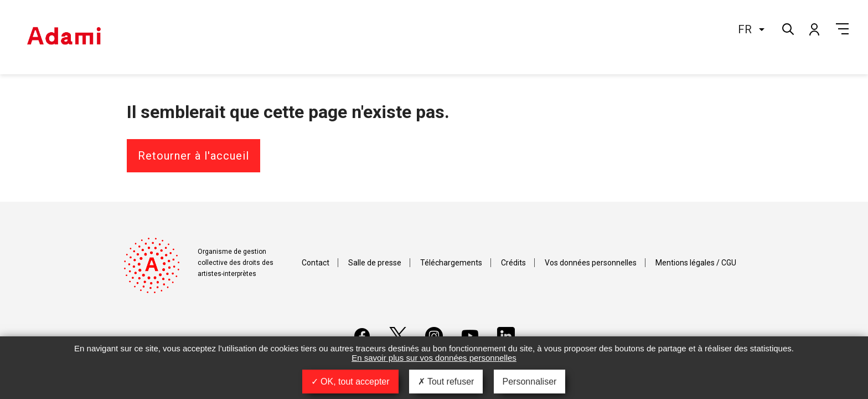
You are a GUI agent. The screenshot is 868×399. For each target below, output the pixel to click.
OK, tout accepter (350, 382)
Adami (64, 37)
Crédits (513, 263)
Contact (316, 263)
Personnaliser (530, 382)
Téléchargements (451, 263)
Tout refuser (446, 382)
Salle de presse (375, 263)
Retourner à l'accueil (193, 156)
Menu (842, 29)
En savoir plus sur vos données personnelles (434, 358)
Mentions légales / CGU (696, 263)
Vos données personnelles (591, 263)
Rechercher (787, 28)
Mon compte (814, 29)
